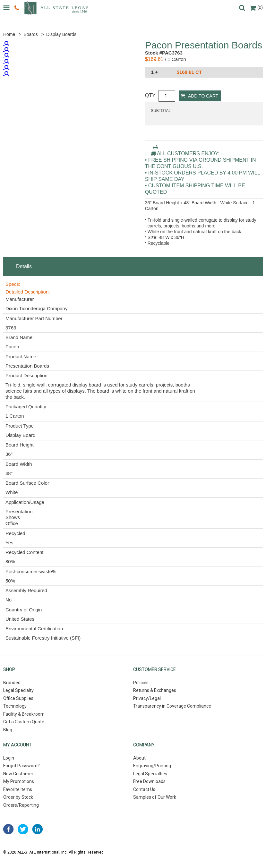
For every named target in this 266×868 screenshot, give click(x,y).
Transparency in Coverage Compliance (172, 706)
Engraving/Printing (152, 766)
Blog (8, 730)
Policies (141, 683)
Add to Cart (199, 96)
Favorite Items (18, 789)
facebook (9, 829)
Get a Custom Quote (24, 722)
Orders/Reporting (21, 805)
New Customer (18, 774)
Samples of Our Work (155, 797)
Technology (15, 706)
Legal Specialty (18, 690)
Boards (30, 34)
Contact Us (144, 789)
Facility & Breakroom (24, 714)
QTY (150, 95)
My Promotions (19, 781)
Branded (12, 683)
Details (24, 266)
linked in (37, 829)
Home (9, 34)
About (139, 758)
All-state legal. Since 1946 (56, 8)
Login (9, 758)
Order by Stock (18, 797)
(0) (256, 7)
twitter (23, 829)
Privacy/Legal (147, 698)
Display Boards (61, 34)
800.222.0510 (17, 8)
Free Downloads (149, 781)
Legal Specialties (150, 774)
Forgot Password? (21, 766)
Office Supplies (18, 698)
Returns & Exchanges (155, 690)
